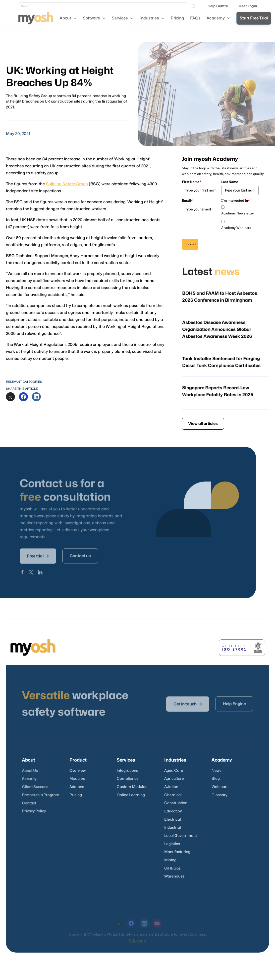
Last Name (230, 182)
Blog (216, 779)
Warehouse (174, 876)
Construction (176, 803)
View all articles (203, 424)
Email (187, 200)
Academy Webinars (236, 228)
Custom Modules (132, 787)
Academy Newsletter (238, 213)
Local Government (181, 836)
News (217, 771)
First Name (192, 182)
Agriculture (174, 779)
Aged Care (174, 771)
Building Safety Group (68, 187)
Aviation (171, 787)
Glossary (219, 795)
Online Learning (131, 795)
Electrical (173, 820)
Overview (78, 771)
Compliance (128, 779)
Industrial (173, 828)
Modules (77, 779)
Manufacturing (177, 852)
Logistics (172, 844)
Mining (170, 860)
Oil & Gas (172, 868)
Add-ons (77, 787)
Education (173, 811)
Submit (190, 244)
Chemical (173, 795)
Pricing (76, 795)
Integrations (127, 771)
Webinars (220, 787)
